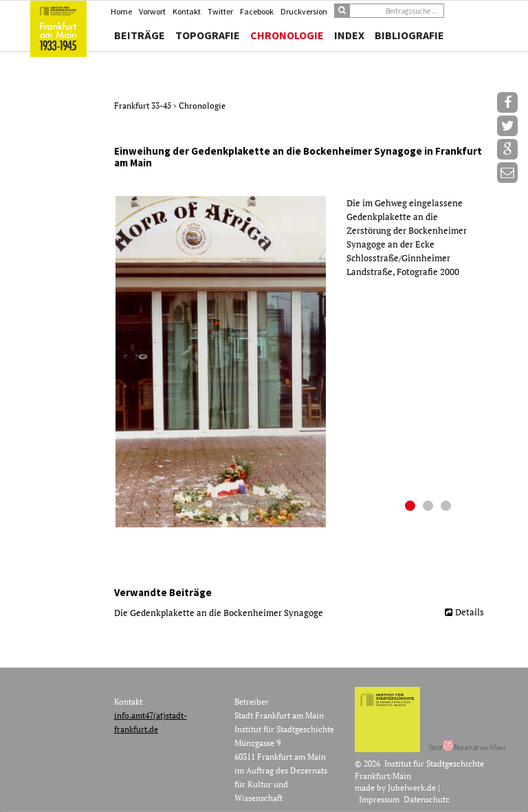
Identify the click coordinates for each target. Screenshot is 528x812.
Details (470, 612)
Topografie (208, 35)
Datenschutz (427, 799)
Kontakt (187, 11)
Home (121, 11)
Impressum (379, 799)
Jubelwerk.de (412, 788)
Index (349, 35)
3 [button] (448, 507)
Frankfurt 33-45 (144, 106)
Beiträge (140, 35)
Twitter (220, 11)
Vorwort (152, 11)
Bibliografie (409, 35)
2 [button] (430, 507)
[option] (304, 362)
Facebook (257, 11)
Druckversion (304, 11)
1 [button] (412, 507)
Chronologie (287, 35)
